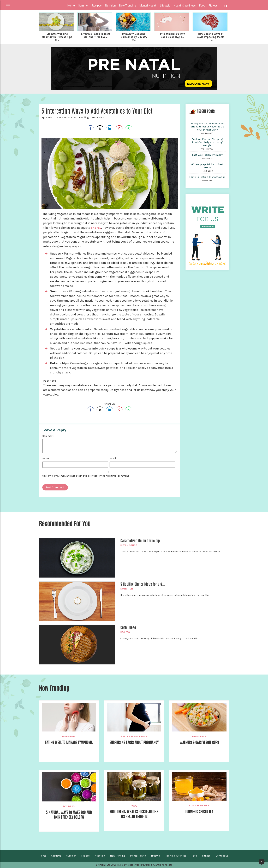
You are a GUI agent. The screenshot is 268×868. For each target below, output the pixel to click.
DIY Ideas (69, 806)
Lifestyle (156, 856)
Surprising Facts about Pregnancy (134, 742)
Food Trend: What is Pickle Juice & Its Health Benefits (134, 814)
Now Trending (118, 856)
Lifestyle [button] (165, 6)
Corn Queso (128, 627)
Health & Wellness (134, 736)
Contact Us (222, 856)
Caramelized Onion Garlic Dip (140, 541)
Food (134, 806)
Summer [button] (83, 6)
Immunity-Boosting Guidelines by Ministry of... (134, 37)
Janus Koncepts (163, 865)
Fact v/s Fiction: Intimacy (207, 155)
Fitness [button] (213, 6)
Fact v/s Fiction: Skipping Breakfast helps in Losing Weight (207, 142)
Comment (48, 436)
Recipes (125, 632)
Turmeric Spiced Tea (199, 812)
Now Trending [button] (128, 6)
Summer (71, 856)
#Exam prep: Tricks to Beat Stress (207, 166)
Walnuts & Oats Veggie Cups (199, 742)
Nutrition (127, 589)
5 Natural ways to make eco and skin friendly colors (69, 815)
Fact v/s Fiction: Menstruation (207, 177)
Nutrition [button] (110, 6)
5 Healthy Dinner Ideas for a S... (143, 584)
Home (71, 6)
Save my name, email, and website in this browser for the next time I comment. (86, 476)
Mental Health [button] (148, 6)
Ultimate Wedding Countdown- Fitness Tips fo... (57, 37)
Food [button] (202, 6)
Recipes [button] (97, 6)
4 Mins (92, 117)
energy (96, 228)
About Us (56, 856)
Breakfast (199, 736)
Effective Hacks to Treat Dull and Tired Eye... (96, 35)
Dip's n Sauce (129, 545)
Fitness (206, 856)
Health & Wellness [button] (185, 6)
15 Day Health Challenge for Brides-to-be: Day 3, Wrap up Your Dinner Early (207, 127)
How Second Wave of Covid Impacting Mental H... (211, 37)
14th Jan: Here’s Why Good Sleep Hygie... (172, 35)
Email (114, 458)
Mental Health (138, 856)
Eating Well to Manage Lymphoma (69, 742)
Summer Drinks (199, 806)
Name (46, 458)
